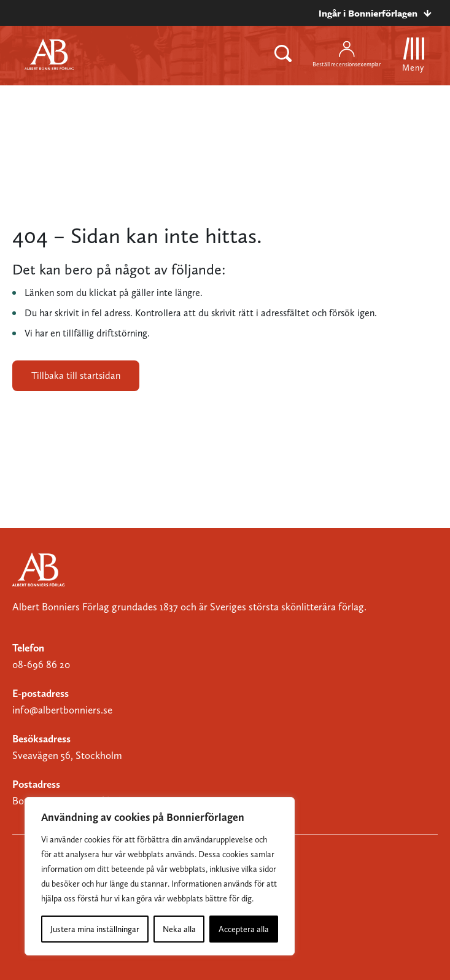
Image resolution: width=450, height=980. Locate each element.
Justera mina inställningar (95, 929)
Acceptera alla (244, 929)
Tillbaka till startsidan (76, 375)
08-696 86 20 (41, 664)
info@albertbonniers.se (62, 710)
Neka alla (179, 929)
